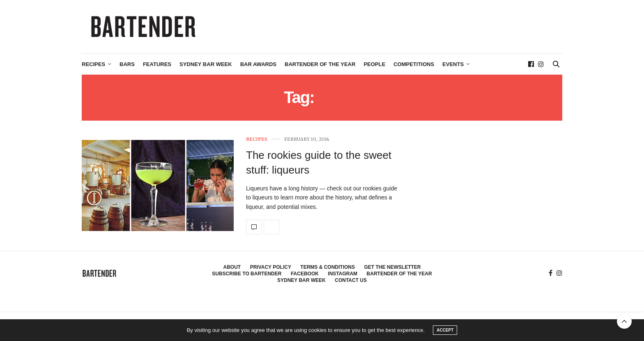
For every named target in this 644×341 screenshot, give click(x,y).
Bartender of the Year (320, 64)
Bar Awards (258, 64)
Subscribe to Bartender (247, 274)
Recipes (93, 64)
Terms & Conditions (328, 267)
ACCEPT (445, 330)
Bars (127, 64)
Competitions (414, 64)
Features (157, 64)
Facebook (305, 274)
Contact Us (351, 280)
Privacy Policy (271, 267)
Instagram (343, 274)
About (232, 267)
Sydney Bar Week (206, 64)
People (374, 64)
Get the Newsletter (392, 267)
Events (453, 64)
